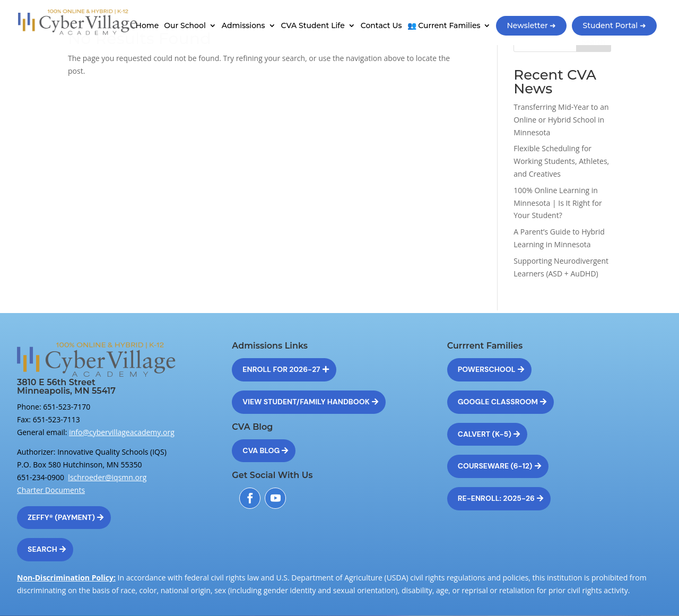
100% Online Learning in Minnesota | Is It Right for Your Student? (558, 203)
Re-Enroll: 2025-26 (496, 498)
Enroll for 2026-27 (281, 369)
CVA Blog (261, 450)
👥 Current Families (444, 26)
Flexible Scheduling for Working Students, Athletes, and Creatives (561, 161)
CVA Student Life (313, 26)
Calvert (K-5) (485, 434)
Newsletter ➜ (531, 25)
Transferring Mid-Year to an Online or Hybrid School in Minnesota (561, 120)
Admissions (243, 26)
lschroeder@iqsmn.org (107, 477)
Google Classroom (498, 402)
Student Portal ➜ (614, 25)
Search (42, 549)
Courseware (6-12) (495, 466)
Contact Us (381, 26)
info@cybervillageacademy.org (122, 432)
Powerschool (487, 369)
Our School (185, 26)
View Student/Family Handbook (306, 402)
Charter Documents (51, 490)
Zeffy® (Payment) (61, 517)
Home (147, 26)
